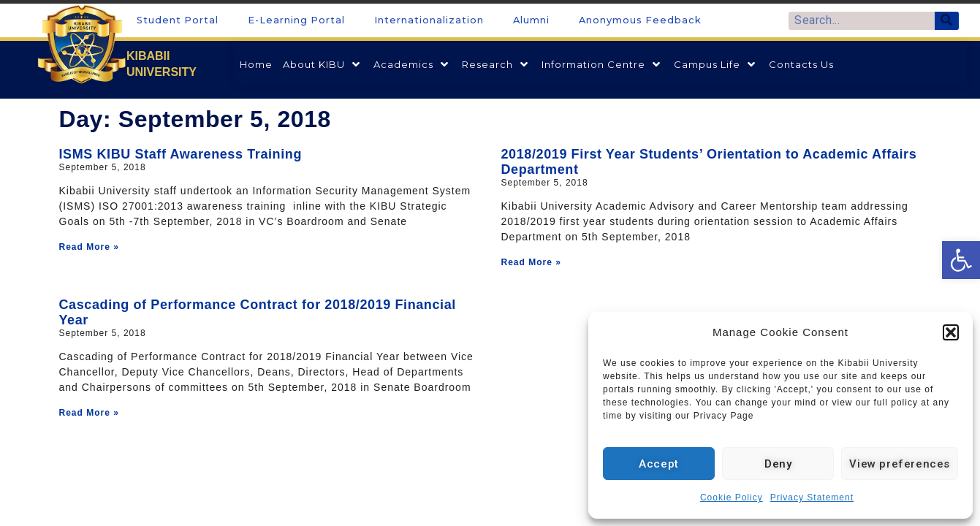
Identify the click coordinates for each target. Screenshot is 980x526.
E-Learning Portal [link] (296, 20)
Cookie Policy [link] (732, 498)
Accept (659, 464)
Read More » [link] (89, 247)
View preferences (900, 464)
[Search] (947, 21)
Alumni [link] (531, 20)
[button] (951, 332)
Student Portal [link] (178, 20)
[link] (961, 260)
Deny (778, 464)
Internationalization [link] (429, 20)
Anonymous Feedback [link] (640, 20)
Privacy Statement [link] (812, 498)
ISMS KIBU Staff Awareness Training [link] (181, 154)
